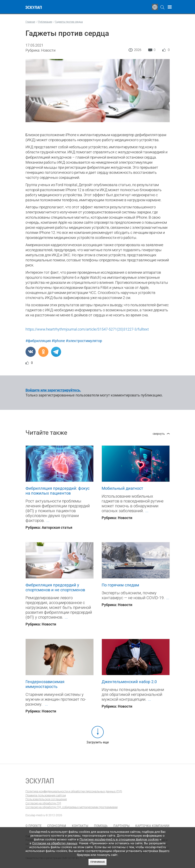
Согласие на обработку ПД (43, 803)
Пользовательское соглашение (46, 799)
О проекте (34, 826)
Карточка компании (152, 826)
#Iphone (58, 341)
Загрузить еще (98, 742)
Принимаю (98, 862)
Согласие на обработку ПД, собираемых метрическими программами (72, 807)
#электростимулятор (84, 341)
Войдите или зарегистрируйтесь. (53, 390)
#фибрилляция (38, 341)
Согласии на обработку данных (55, 843)
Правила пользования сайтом (46, 795)
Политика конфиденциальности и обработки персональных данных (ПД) (74, 791)
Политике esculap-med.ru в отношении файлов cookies (119, 839)
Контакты (80, 826)
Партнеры (121, 826)
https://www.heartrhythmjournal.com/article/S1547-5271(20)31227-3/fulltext (87, 329)
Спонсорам (57, 826)
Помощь (101, 826)
